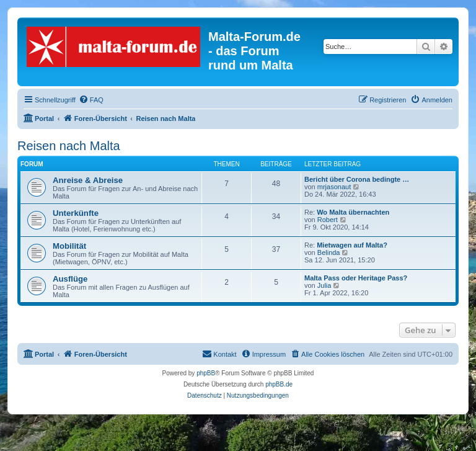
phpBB (206, 373)
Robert (328, 220)
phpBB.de (279, 384)
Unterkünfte (76, 213)
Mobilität (69, 246)
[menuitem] (91, 100)
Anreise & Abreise (88, 180)
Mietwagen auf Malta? (352, 245)
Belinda (329, 252)
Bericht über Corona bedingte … (357, 179)
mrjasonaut (334, 187)
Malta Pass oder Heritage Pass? (356, 278)
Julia (324, 285)
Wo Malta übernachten (353, 212)
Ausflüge (70, 279)
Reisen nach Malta (69, 146)
